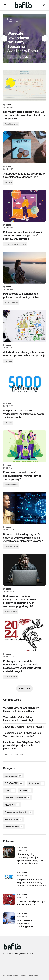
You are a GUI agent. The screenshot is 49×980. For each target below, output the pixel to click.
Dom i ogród (36, 783)
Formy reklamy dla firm (19, 57)
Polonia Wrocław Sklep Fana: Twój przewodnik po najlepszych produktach (21, 745)
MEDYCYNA (12, 805)
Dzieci (10, 790)
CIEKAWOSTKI (11, 546)
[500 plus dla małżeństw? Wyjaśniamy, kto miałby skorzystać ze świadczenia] (9, 877)
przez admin (22, 872)
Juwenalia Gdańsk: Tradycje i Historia (24, 727)
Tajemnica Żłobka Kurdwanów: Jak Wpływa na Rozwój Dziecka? (22, 734)
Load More (24, 689)
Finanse (8, 182)
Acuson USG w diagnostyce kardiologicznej (25, 924)
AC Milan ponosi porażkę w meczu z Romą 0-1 (31, 903)
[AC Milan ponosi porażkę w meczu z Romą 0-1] (9, 899)
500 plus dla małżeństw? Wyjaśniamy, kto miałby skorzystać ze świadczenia (31, 882)
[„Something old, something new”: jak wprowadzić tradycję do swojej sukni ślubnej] (9, 852)
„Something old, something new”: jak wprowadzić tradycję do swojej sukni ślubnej (30, 859)
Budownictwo (11, 612)
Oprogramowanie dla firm (19, 812)
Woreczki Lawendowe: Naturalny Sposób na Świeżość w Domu (21, 709)
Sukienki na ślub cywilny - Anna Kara (20, 953)
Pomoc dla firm (14, 827)
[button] (5, 5)
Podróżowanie (11, 124)
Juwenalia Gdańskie (13, 755)
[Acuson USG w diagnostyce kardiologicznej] (9, 918)
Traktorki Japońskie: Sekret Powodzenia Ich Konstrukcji (18, 719)
